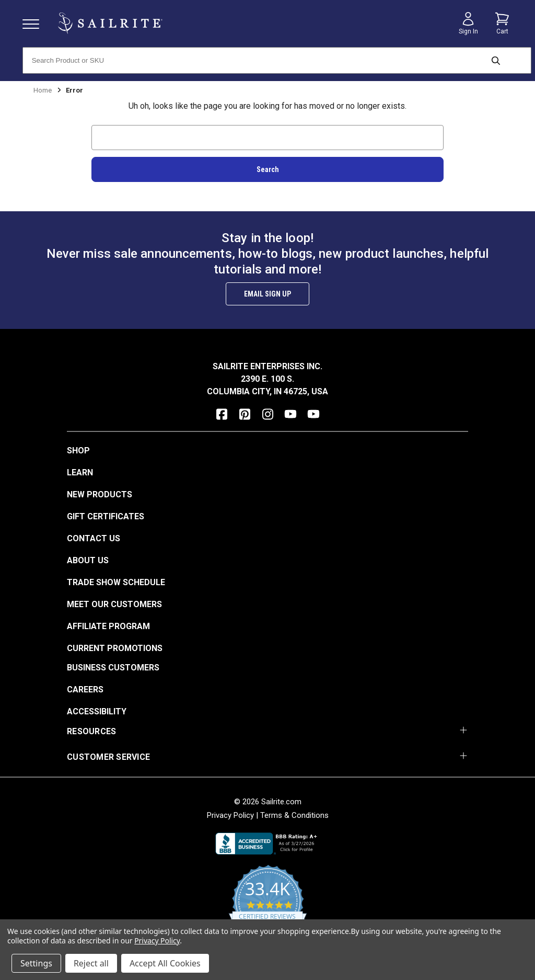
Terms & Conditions (294, 815)
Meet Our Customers (114, 604)
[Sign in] (468, 24)
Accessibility (97, 711)
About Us (88, 560)
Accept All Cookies (165, 963)
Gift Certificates (106, 516)
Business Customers (113, 668)
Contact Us (94, 538)
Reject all (91, 963)
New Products (100, 494)
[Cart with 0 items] (502, 24)
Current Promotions (115, 648)
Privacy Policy (230, 815)
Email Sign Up (267, 294)
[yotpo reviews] (268, 907)
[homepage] (110, 23)
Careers (85, 690)
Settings (36, 963)
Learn (80, 472)
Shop (78, 451)
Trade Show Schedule (116, 582)
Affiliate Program (108, 626)
